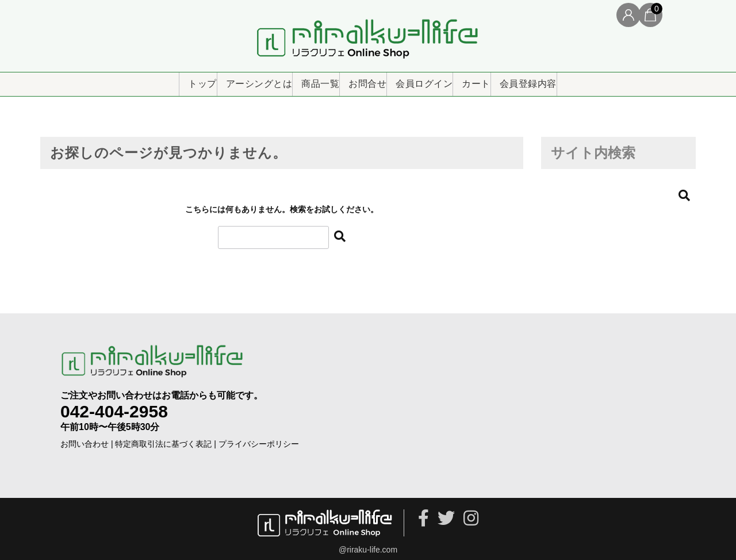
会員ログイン (441, 80)
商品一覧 (296, 80)
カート (513, 80)
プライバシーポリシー (259, 438)
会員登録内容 (586, 80)
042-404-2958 (114, 406)
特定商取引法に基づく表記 (163, 438)
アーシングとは (214, 80)
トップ (138, 80)
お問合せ (364, 80)
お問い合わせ (85, 438)
